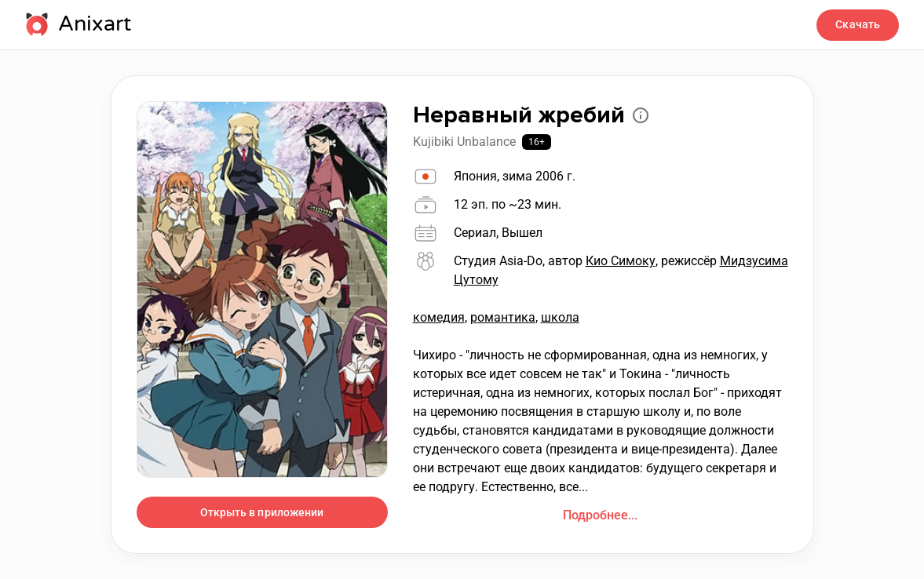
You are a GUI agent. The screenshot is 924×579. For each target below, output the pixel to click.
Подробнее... (600, 515)
